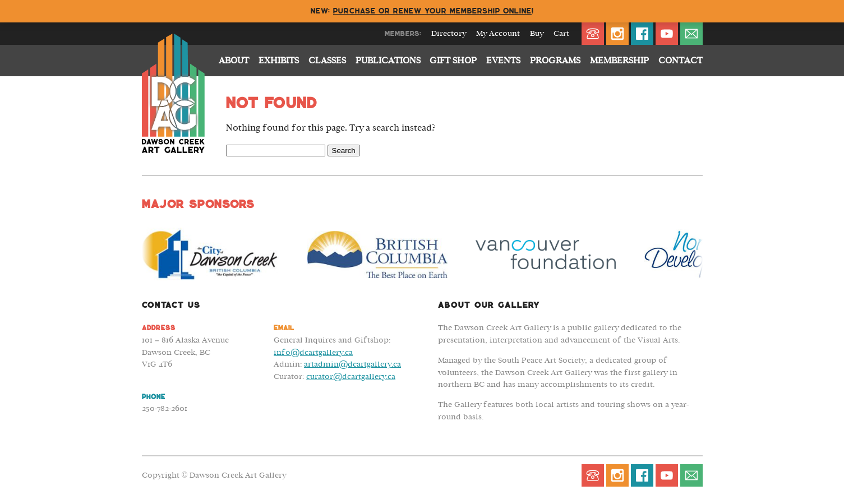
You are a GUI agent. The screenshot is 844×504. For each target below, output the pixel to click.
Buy (537, 34)
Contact (681, 61)
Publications (388, 61)
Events (503, 61)
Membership (619, 61)
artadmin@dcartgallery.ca (352, 364)
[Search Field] (276, 151)
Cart (561, 34)
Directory (449, 34)
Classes (327, 61)
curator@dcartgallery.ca (351, 376)
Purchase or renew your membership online (432, 11)
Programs (555, 61)
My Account (498, 34)
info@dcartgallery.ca (313, 352)
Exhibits (279, 61)
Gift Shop (453, 61)
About (234, 61)
